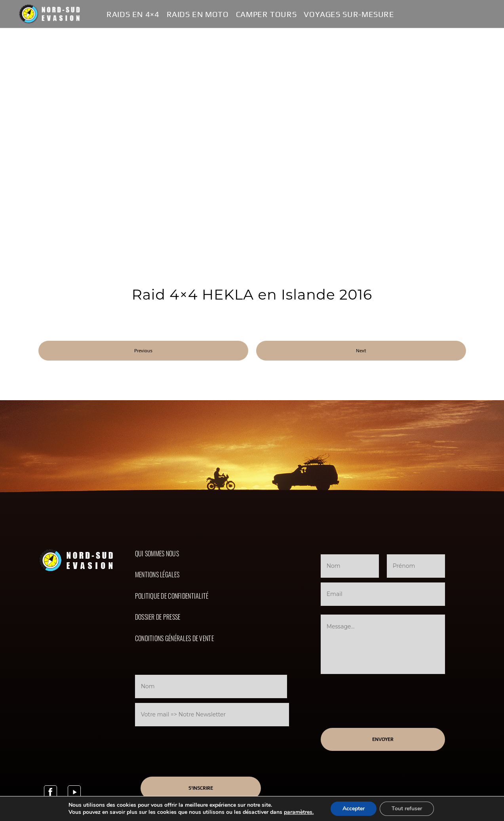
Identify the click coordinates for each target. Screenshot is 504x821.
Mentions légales (157, 575)
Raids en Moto (198, 14)
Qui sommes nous (157, 554)
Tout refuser (407, 809)
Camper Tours (266, 14)
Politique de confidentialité (172, 596)
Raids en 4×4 (133, 14)
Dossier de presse (158, 617)
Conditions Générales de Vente (174, 638)
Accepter (354, 809)
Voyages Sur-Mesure (349, 14)
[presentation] (201, 744)
